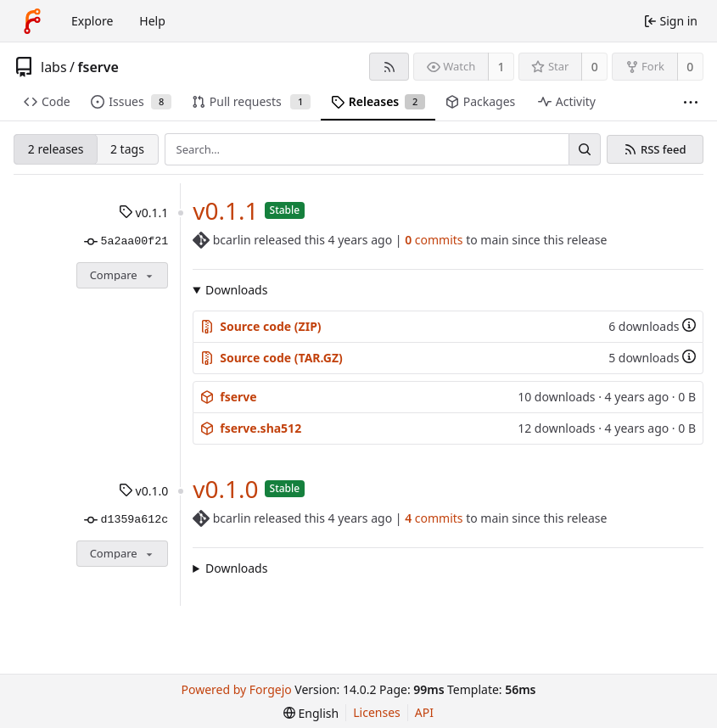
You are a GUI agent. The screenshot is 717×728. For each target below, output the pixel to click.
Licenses (377, 712)
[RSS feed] (389, 67)
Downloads (236, 290)
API (424, 712)
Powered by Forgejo (237, 689)
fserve (98, 67)
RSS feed (664, 150)
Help (152, 21)
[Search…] (585, 149)
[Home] (32, 21)
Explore (92, 21)
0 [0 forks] (690, 67)
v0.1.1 (143, 213)
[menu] (311, 713)
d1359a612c (126, 520)
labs (54, 67)
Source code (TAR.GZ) (272, 358)
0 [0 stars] (595, 67)
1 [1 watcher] (501, 67)
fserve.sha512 (251, 428)
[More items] (691, 102)
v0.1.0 (143, 491)
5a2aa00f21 (126, 242)
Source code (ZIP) (260, 326)
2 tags (127, 149)
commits (434, 240)
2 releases (56, 149)
